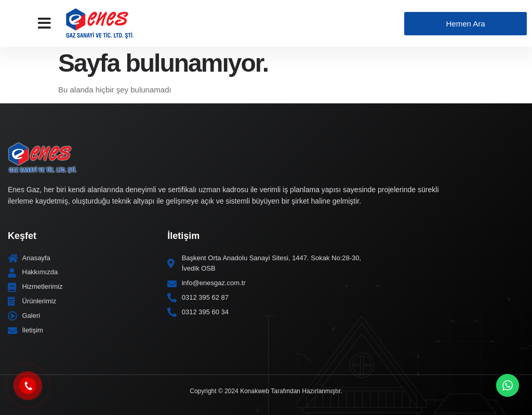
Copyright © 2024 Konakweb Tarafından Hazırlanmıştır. (266, 391)
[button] (44, 23)
